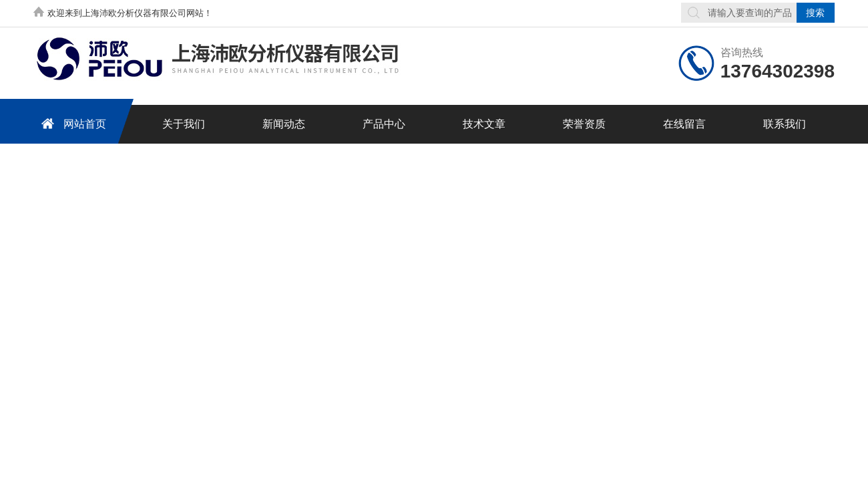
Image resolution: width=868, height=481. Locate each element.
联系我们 (785, 124)
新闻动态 (284, 124)
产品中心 (384, 124)
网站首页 (71, 123)
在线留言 (684, 124)
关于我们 (184, 124)
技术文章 (484, 124)
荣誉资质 (584, 124)
